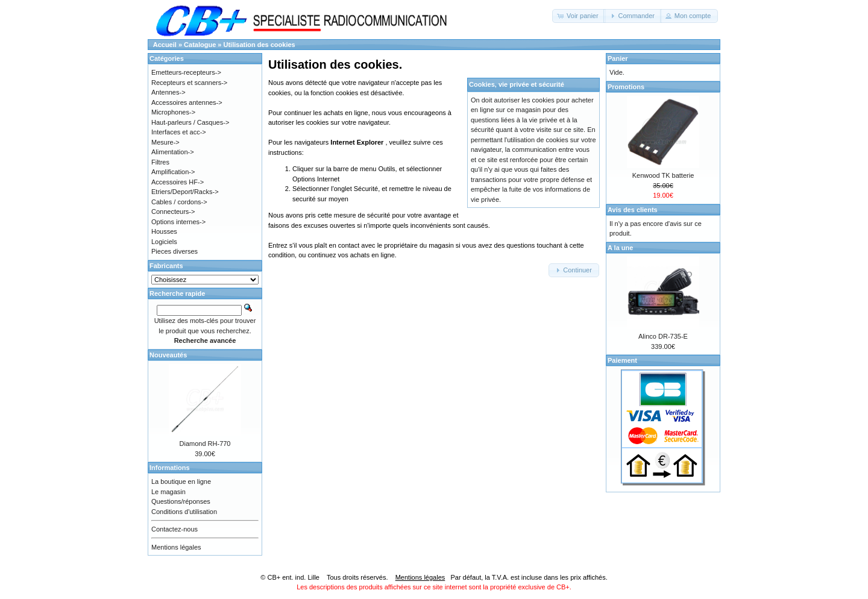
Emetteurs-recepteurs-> (186, 72)
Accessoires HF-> (178, 182)
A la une (620, 248)
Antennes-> (168, 92)
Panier (618, 58)
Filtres (160, 162)
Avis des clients (633, 210)
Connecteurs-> (173, 212)
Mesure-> (165, 142)
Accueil (165, 45)
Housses (164, 231)
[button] (579, 16)
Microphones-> (173, 112)
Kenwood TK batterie (663, 175)
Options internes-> (178, 222)
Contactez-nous (175, 529)
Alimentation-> (173, 152)
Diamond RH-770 (205, 444)
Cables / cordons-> (179, 202)
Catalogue (200, 45)
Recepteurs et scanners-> (189, 83)
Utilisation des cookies (259, 45)
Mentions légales (176, 547)
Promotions (626, 87)
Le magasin (168, 492)
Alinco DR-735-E (663, 336)
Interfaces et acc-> (179, 132)
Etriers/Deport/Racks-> (185, 192)
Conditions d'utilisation (184, 512)
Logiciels (164, 242)
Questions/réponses (181, 501)
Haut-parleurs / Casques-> (190, 122)
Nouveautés (168, 355)
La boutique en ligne (181, 481)
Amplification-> (173, 172)
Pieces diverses (175, 251)
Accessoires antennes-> (187, 102)
